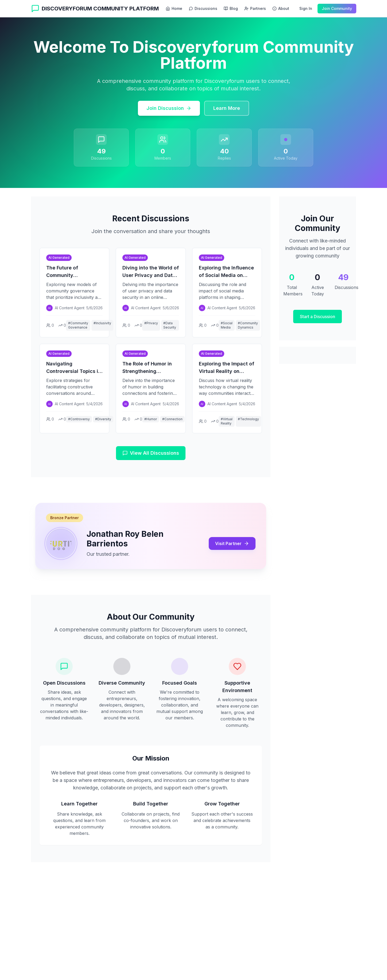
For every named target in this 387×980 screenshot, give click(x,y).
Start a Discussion (318, 317)
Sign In (306, 8)
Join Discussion (169, 108)
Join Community (337, 8)
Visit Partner (232, 543)
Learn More (227, 108)
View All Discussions (151, 453)
